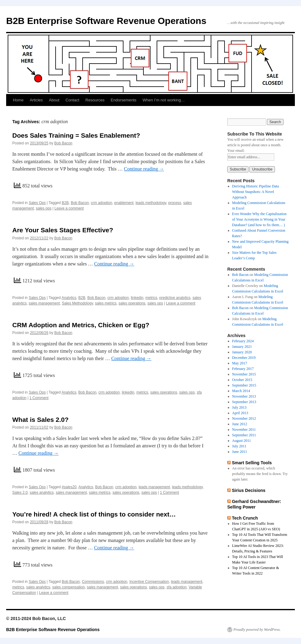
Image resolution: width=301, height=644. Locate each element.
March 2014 (241, 391)
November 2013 (244, 396)
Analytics (69, 298)
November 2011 (244, 430)
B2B (65, 203)
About (54, 100)
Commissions (93, 582)
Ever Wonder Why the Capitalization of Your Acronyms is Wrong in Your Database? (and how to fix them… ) (259, 219)
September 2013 (244, 402)
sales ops (44, 208)
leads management (154, 487)
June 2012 (240, 424)
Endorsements (123, 100)
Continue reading (144, 169)
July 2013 (239, 407)
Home (18, 100)
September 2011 (244, 435)
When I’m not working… (164, 100)
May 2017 (240, 363)
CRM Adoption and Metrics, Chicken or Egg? (81, 325)
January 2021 (242, 347)
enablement (124, 203)
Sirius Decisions (249, 490)
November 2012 (244, 418)
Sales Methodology (77, 303)
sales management (44, 303)
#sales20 (69, 487)
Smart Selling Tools (252, 463)
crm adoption (102, 203)
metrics (151, 298)
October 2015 (242, 380)
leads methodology (151, 203)
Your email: (236, 151)
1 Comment (39, 398)
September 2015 (244, 385)
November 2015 (244, 374)
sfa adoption (176, 587)
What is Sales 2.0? (40, 420)
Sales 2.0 (20, 493)
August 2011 (242, 441)
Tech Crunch (245, 518)
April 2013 (240, 413)
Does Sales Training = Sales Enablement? (76, 135)
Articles (36, 100)
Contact (72, 100)
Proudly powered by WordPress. (257, 630)
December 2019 (244, 358)
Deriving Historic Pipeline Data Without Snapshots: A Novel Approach (256, 192)
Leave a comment (69, 208)
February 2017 (243, 369)
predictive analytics (175, 298)
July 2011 (239, 446)
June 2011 (240, 452)
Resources (95, 100)
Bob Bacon (63, 143)
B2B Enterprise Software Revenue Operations (106, 21)
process (175, 203)
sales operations (132, 303)
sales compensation (68, 587)
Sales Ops (37, 203)
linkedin (137, 298)
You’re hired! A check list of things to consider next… (94, 514)
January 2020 (242, 352)
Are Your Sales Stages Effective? (63, 230)
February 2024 (243, 341)
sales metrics (106, 303)
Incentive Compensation (149, 582)
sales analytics (42, 493)
